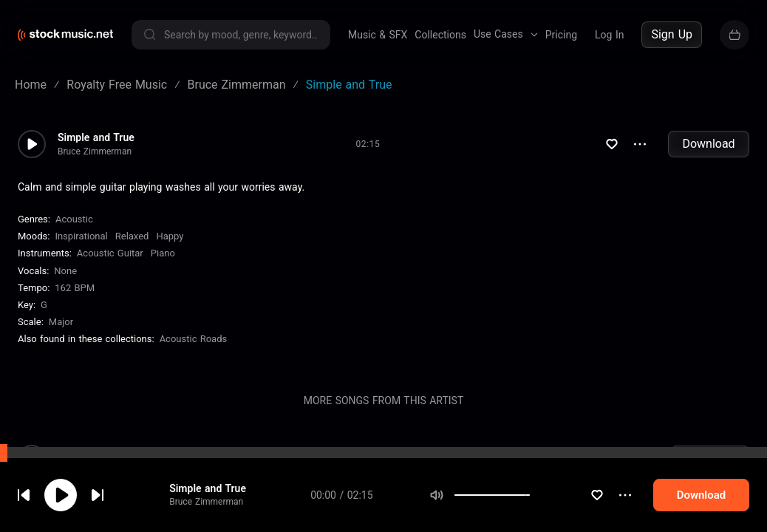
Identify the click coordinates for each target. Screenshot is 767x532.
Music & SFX (378, 35)
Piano (163, 253)
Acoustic (74, 219)
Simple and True (208, 488)
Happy (170, 236)
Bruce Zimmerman (206, 502)
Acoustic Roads (194, 339)
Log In (609, 35)
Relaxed (132, 236)
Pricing (561, 35)
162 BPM (75, 288)
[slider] (530, 495)
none (65, 271)
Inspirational (81, 236)
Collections (440, 35)
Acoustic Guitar (110, 253)
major (61, 322)
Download (708, 144)
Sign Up (672, 34)
